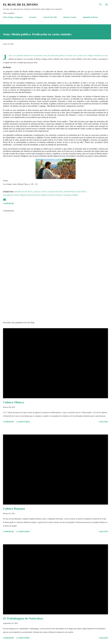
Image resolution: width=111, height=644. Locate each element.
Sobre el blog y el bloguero (13, 17)
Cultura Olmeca (13, 402)
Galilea (37, 192)
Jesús (44, 192)
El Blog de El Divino (20, 5)
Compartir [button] (8, 204)
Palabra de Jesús (11, 195)
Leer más (103, 422)
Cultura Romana (14, 509)
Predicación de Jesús (30, 195)
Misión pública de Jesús (75, 192)
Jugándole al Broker (90, 17)
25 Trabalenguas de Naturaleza (23, 618)
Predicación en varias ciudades (56, 195)
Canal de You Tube (50, 17)
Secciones (33, 17)
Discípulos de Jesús (23, 192)
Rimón (75, 195)
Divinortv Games (70, 17)
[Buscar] (100, 5)
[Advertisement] (55, 296)
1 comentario (23, 422)
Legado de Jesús (55, 192)
